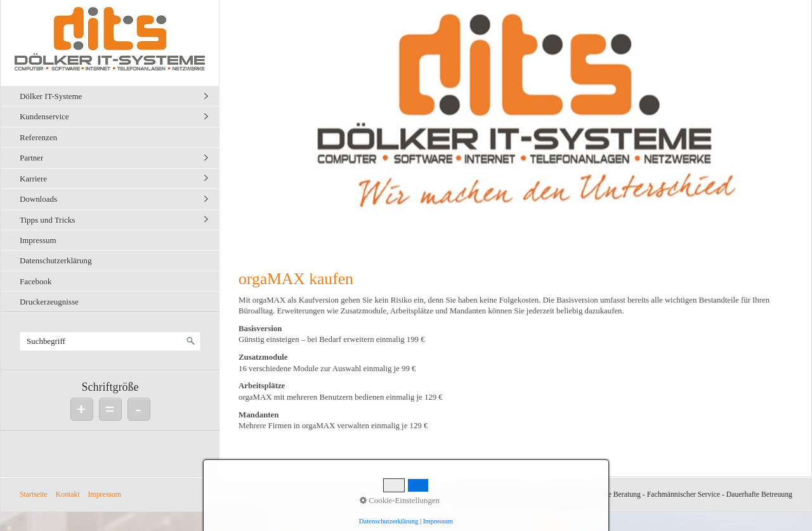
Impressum (38, 240)
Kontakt (68, 495)
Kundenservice (44, 116)
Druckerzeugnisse (49, 302)
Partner (31, 158)
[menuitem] (113, 96)
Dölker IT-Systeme (51, 96)
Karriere (33, 179)
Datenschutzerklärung (56, 260)
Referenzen (38, 137)
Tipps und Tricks (47, 220)
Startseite (34, 495)
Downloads (38, 199)
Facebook (36, 281)
